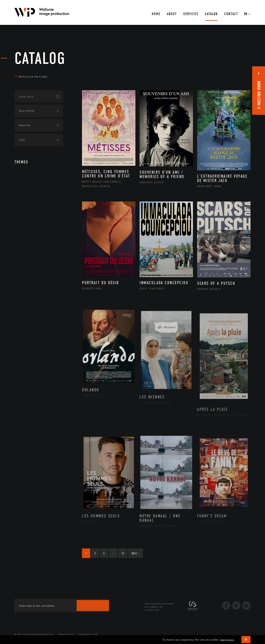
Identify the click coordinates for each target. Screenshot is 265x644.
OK (246, 640)
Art (21, 176)
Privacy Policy (66, 634)
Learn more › (227, 640)
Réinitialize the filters (31, 77)
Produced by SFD (88, 634)
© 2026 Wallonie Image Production (34, 634)
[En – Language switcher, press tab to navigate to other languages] (246, 12)
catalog (40, 58)
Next (135, 553)
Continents (26, 269)
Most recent (243, 73)
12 (123, 553)
